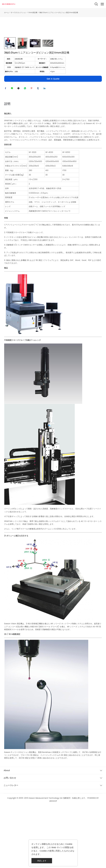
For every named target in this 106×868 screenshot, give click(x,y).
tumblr (39, 148)
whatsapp (26, 148)
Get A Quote (53, 138)
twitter (19, 148)
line (13, 148)
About (7, 831)
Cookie (69, 844)
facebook (6, 148)
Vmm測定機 (33, 13)
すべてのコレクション (19, 13)
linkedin (45, 148)
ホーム (7, 13)
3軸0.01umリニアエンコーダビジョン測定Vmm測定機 (59, 13)
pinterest (32, 148)
